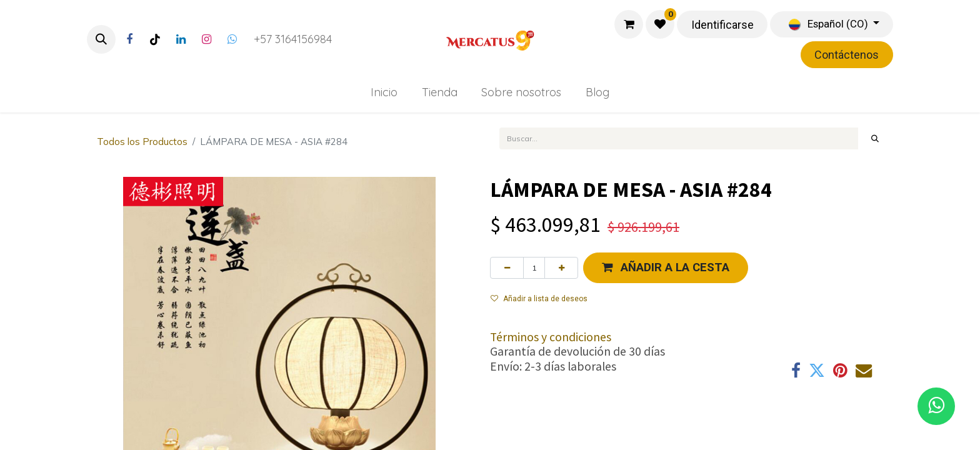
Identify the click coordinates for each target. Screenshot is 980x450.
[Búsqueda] (875, 138)
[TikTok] (155, 39)
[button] (101, 39)
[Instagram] (206, 39)
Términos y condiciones (551, 337)
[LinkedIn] (181, 39)
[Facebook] (129, 39)
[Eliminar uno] (507, 267)
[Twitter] (232, 39)
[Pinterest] (840, 371)
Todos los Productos (142, 142)
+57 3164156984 (293, 39)
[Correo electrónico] (864, 371)
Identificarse (722, 25)
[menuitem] (384, 92)
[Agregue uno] (561, 267)
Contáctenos (847, 55)
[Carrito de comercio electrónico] (629, 24)
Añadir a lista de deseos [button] (539, 299)
